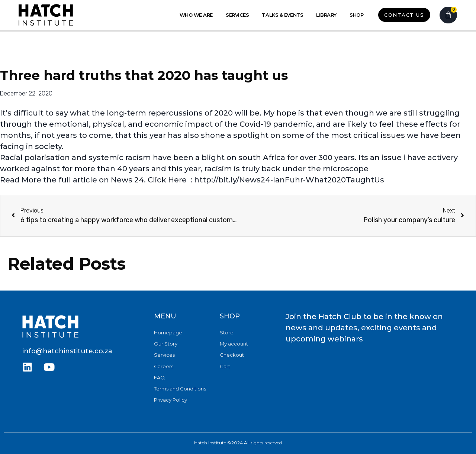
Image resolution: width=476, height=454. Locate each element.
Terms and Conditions (180, 388)
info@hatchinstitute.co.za (67, 351)
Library (326, 15)
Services (237, 15)
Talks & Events (282, 15)
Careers (164, 366)
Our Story (166, 344)
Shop (356, 15)
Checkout (232, 355)
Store (227, 333)
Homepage (168, 333)
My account (234, 344)
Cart (225, 366)
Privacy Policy (171, 399)
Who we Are (196, 15)
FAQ (159, 377)
